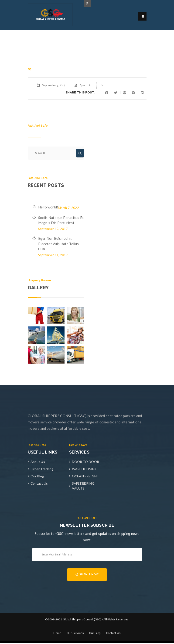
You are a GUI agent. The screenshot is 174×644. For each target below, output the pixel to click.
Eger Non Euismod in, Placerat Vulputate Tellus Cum (59, 244)
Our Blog (37, 477)
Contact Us (39, 484)
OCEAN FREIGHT (86, 477)
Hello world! (48, 208)
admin (88, 86)
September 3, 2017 (54, 86)
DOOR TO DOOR (86, 462)
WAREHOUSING (85, 470)
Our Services (75, 634)
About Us (38, 462)
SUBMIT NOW (87, 575)
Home (57, 634)
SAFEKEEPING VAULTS (83, 487)
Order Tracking (42, 470)
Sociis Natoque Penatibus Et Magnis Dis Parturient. (61, 221)
